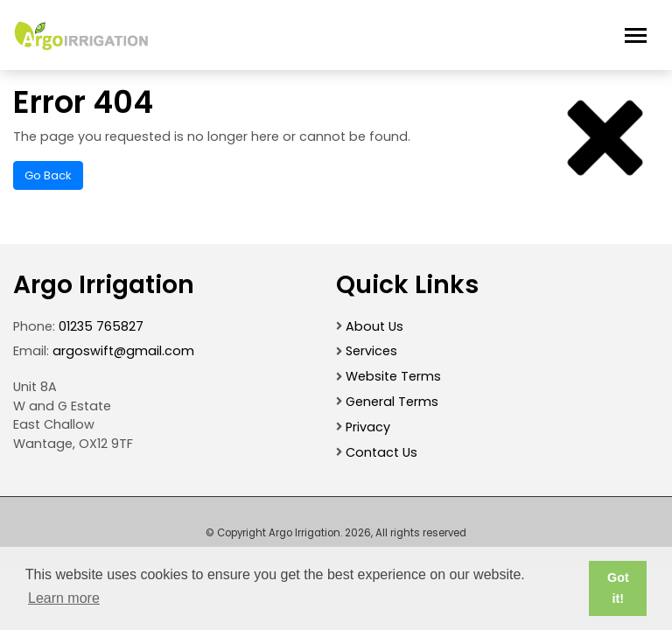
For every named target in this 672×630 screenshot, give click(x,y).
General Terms (392, 402)
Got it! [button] (618, 588)
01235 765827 (101, 326)
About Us (374, 326)
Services (371, 351)
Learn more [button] (64, 598)
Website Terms (393, 376)
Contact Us (381, 452)
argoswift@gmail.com (123, 351)
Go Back (48, 175)
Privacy (368, 427)
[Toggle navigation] (636, 35)
